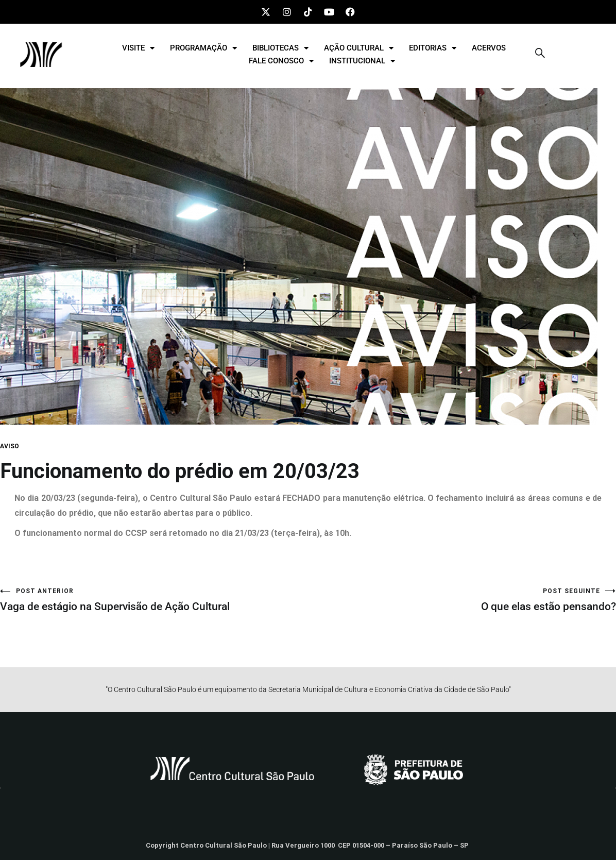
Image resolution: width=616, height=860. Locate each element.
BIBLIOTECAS (280, 48)
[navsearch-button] (540, 55)
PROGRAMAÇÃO (203, 48)
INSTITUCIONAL (362, 61)
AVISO (10, 446)
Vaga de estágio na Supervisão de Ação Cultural (154, 600)
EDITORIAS (433, 48)
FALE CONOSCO (281, 61)
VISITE (138, 48)
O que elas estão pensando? (462, 600)
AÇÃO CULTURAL (359, 48)
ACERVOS (489, 48)
